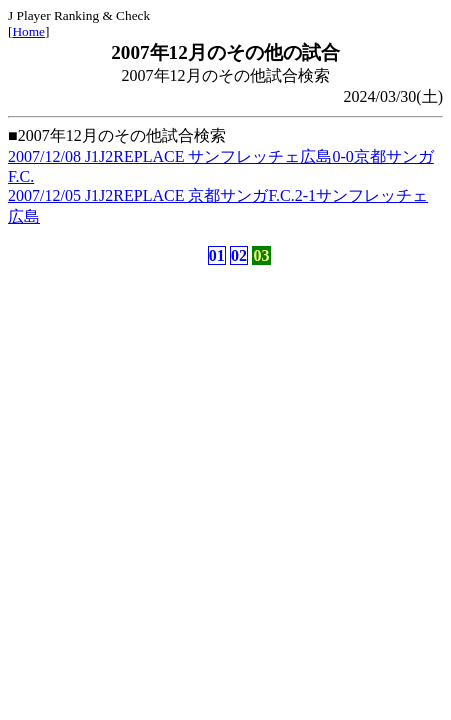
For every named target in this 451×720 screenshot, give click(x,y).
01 (217, 255)
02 (239, 255)
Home (28, 31)
